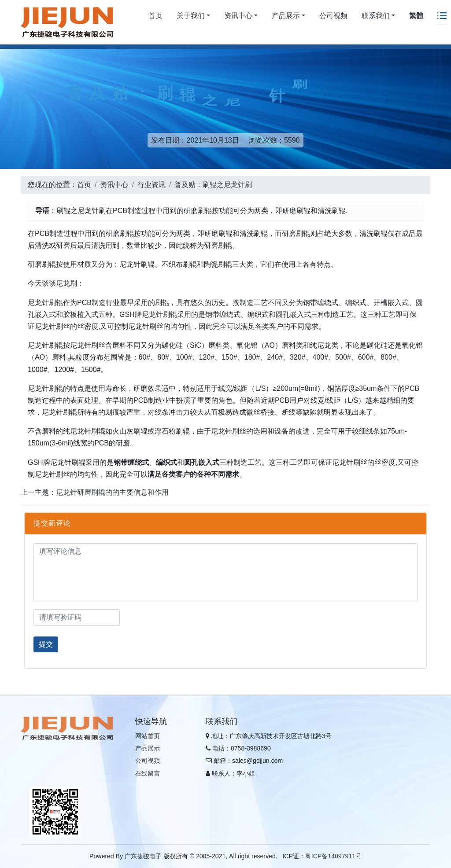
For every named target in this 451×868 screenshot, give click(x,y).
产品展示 (148, 748)
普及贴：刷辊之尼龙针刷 (213, 185)
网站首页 (148, 736)
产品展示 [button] (286, 16)
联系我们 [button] (376, 16)
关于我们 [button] (191, 16)
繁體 (416, 16)
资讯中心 (114, 185)
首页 (155, 16)
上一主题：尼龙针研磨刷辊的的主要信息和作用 (95, 492)
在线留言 (148, 773)
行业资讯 (152, 185)
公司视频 (333, 16)
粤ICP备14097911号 (333, 856)
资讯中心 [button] (238, 16)
